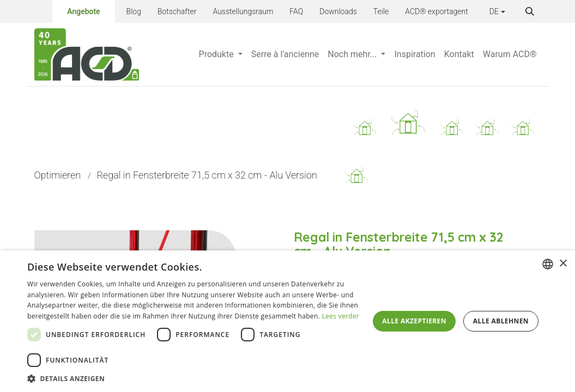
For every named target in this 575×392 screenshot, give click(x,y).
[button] (530, 11)
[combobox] (548, 264)
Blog (134, 11)
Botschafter (177, 11)
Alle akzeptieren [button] (414, 321)
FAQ (296, 11)
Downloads (338, 11)
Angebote (83, 10)
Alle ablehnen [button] (501, 321)
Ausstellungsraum (243, 11)
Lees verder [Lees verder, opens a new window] (340, 316)
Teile (381, 11)
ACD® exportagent (437, 11)
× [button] (563, 264)
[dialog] (287, 321)
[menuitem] (221, 54)
